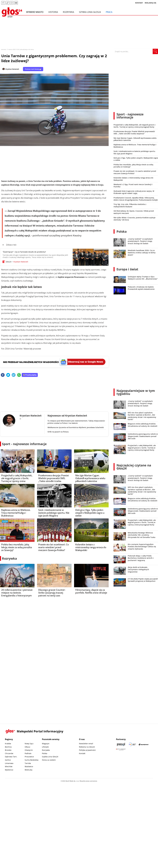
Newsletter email (86, 744)
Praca (109, 12)
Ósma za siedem (49, 760)
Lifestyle (45, 747)
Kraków (8, 744)
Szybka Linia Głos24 (90, 12)
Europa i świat (127, 269)
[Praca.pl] (121, 744)
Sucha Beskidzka (32, 760)
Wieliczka (29, 770)
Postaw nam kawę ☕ (33, 69)
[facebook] (3, 375)
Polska (122, 231)
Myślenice (9, 770)
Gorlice (8, 760)
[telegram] (14, 375)
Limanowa (9, 763)
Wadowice (29, 766)
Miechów (9, 766)
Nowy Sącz (29, 744)
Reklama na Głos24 (87, 747)
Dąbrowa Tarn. (11, 757)
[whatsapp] (19, 375)
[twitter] (8, 375)
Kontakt (82, 753)
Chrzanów (9, 753)
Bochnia (8, 747)
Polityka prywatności (87, 750)
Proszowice (29, 757)
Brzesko (8, 750)
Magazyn (46, 744)
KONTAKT (139, 3)
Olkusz (27, 747)
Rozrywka (68, 12)
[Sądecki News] (132, 744)
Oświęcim (29, 750)
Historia (53, 12)
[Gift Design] (121, 749)
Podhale (28, 753)
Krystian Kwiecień (12, 69)
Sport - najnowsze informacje (24, 444)
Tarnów (28, 763)
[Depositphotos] (144, 744)
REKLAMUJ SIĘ (150, 3)
